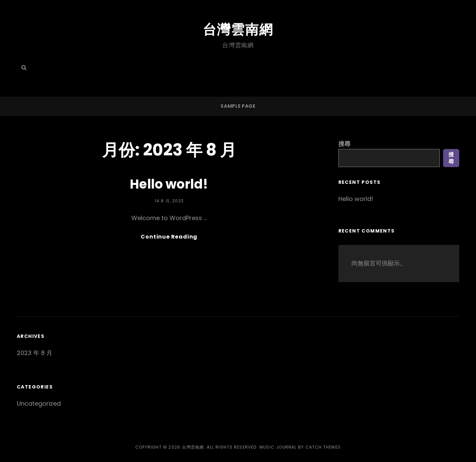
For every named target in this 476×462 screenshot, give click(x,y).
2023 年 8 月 (35, 353)
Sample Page (238, 106)
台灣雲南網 (238, 30)
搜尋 (344, 144)
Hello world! (169, 184)
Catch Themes (323, 447)
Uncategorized (39, 403)
